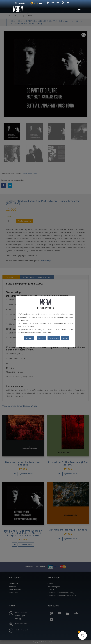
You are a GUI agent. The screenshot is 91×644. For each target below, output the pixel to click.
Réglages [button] (29, 338)
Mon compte (20, 3)
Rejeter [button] (65, 338)
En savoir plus (54, 338)
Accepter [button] (41, 338)
